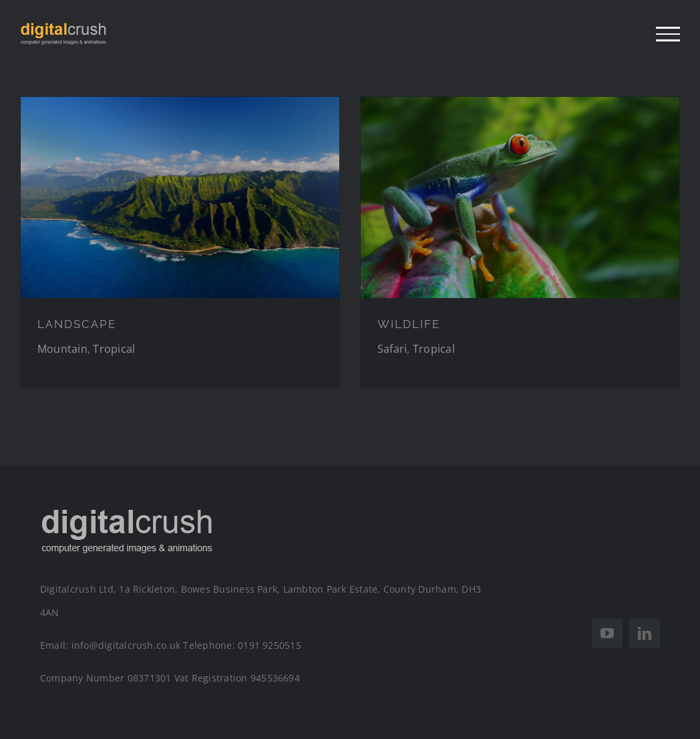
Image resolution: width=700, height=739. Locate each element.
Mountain (62, 349)
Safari (392, 349)
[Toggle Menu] (668, 34)
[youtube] (607, 633)
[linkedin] (645, 633)
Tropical (114, 349)
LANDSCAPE (77, 324)
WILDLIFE (409, 324)
